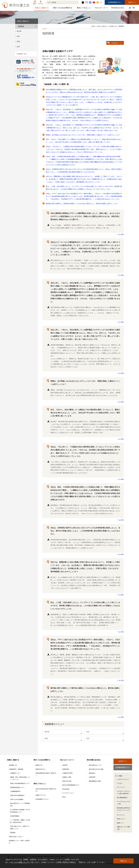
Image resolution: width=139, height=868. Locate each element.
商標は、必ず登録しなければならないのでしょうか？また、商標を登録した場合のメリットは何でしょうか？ (83, 135)
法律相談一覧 (13, 765)
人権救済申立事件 (67, 773)
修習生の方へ (39, 765)
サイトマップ (121, 787)
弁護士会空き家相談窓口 (17, 795)
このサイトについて (123, 779)
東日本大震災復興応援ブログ (71, 785)
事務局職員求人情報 (95, 781)
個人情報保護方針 (122, 798)
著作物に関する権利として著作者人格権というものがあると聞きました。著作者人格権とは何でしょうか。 (82, 204)
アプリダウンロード (68, 793)
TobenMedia (66, 789)
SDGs (64, 797)
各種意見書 (65, 769)
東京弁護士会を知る (118, 8)
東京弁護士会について (95, 765)
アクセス (120, 783)
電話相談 (13, 833)
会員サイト (132, 2)
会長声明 (65, 765)
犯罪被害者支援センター (17, 787)
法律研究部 (92, 777)
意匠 (88, 738)
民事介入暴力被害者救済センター (20, 783)
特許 (88, 732)
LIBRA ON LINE (67, 781)
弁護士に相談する (42, 8)
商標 (46, 738)
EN (134, 8)
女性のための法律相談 (17, 799)
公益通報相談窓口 (15, 791)
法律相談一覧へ (22, 54)
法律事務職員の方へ (115, 2)
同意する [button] (123, 861)
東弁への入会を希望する (63, 8)
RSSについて (121, 819)
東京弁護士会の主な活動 (96, 769)
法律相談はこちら (115, 43)
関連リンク (120, 823)
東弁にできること (84, 8)
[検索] (60, 2)
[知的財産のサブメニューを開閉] (36, 26)
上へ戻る (121, 234)
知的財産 (21, 26)
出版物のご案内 (67, 777)
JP (130, 8)
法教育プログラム (41, 795)
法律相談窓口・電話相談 (16, 769)
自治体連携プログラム (42, 799)
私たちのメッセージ (102, 8)
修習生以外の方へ (41, 769)
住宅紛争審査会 (15, 816)
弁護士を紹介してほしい (16, 837)
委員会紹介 (92, 773)
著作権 (47, 732)
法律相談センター (15, 773)
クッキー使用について (20, 862)
